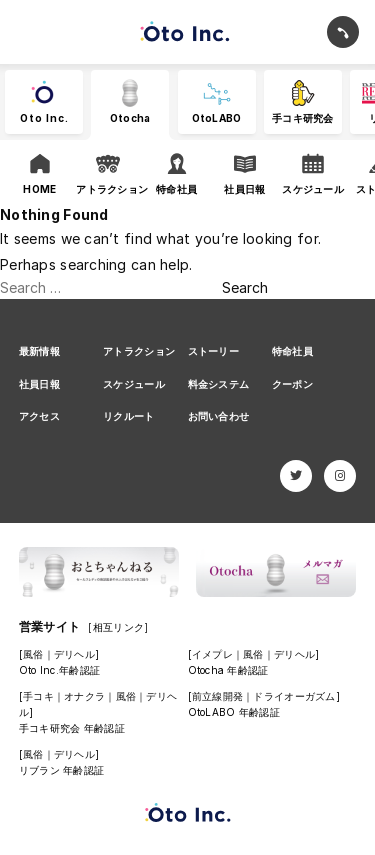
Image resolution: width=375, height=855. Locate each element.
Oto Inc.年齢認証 (59, 670)
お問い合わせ (219, 416)
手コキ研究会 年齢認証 (72, 728)
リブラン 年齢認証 (62, 770)
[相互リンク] (118, 627)
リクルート (128, 416)
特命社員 (292, 351)
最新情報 (39, 351)
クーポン (292, 384)
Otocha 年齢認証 (228, 670)
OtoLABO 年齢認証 (234, 712)
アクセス (39, 416)
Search (245, 287)
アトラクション (139, 351)
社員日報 (39, 384)
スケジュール (134, 384)
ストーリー (213, 351)
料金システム (219, 384)
